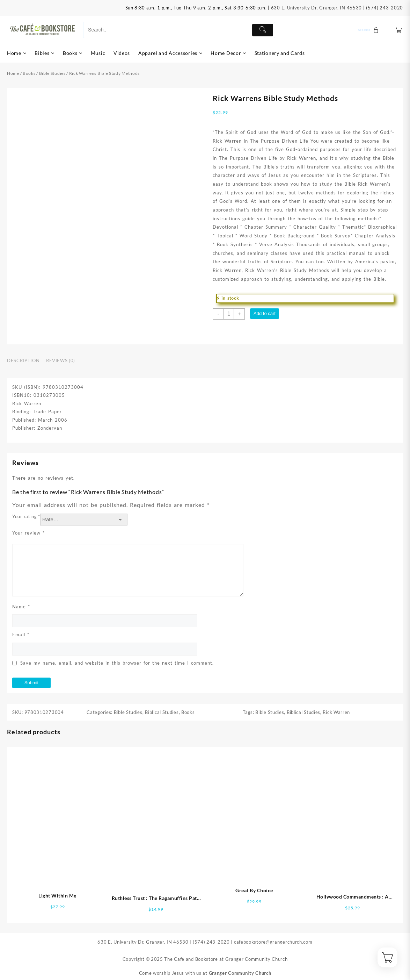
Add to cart (265, 313)
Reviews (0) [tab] (61, 360)
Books (29, 73)
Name (21, 607)
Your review (28, 533)
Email (21, 635)
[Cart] (399, 30)
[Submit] (263, 30)
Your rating (26, 516)
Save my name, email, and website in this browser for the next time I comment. (117, 663)
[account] (369, 30)
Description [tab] (23, 360)
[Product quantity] (229, 314)
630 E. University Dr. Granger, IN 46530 (316, 8)
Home (13, 73)
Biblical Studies (162, 712)
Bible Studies (52, 73)
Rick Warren (336, 712)
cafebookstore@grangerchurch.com (273, 942)
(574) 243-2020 (385, 8)
